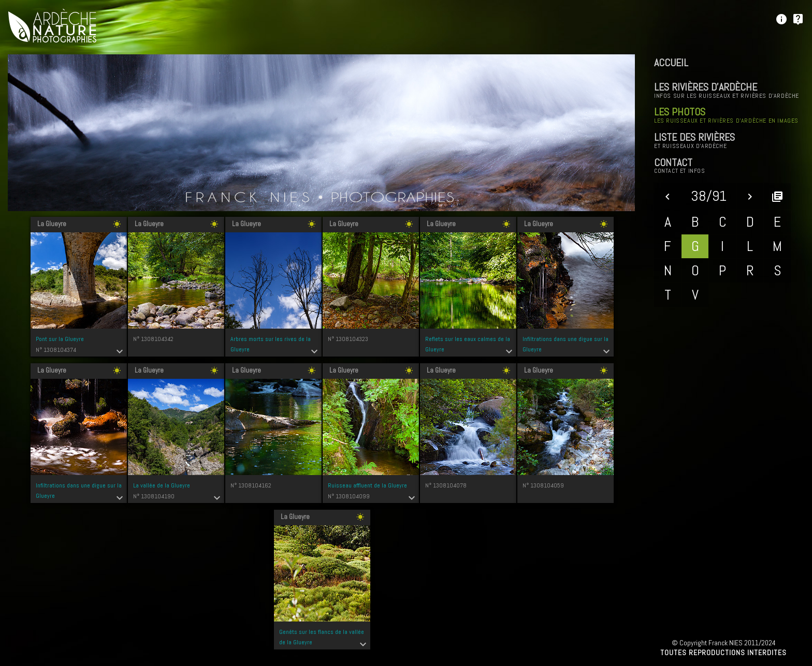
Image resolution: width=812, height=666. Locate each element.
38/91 (709, 196)
